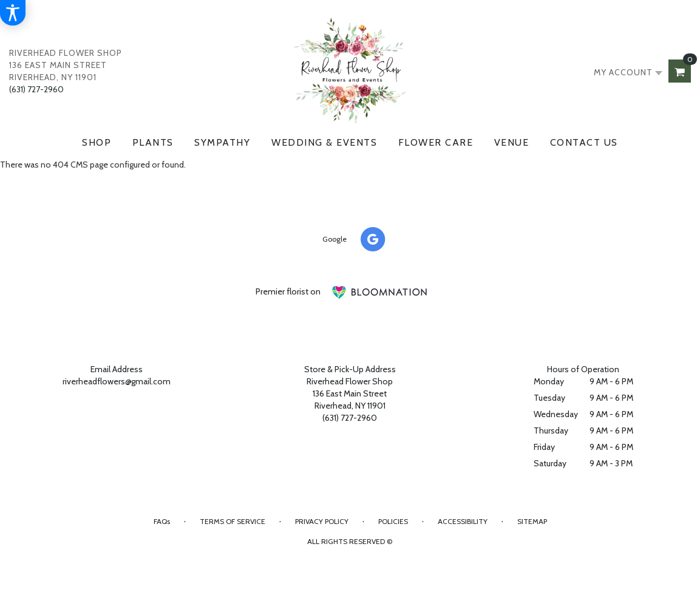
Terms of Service (233, 521)
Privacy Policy (322, 521)
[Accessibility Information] (13, 13)
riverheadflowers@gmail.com (117, 381)
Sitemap (532, 521)
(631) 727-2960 (36, 89)
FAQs (162, 521)
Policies (393, 521)
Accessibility (463, 521)
